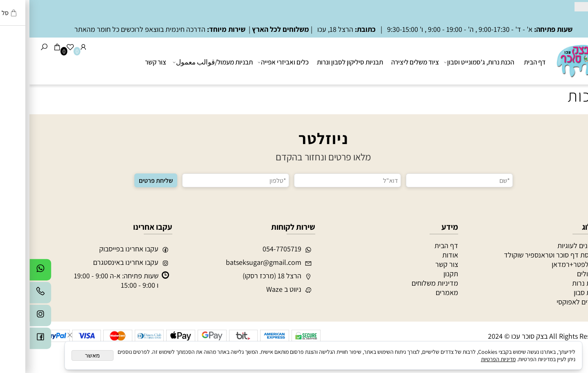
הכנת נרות (557, 283)
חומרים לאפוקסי (549, 302)
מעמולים (560, 274)
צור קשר (126, 62)
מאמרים (418, 292)
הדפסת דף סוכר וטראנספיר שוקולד (523, 255)
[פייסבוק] (11, 340)
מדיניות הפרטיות (469, 359)
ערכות (559, 95)
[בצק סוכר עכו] (551, 60)
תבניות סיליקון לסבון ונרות (321, 62)
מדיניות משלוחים (405, 283)
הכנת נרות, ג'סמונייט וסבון (450, 62)
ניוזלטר (294, 138)
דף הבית (505, 62)
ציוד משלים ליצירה (386, 62)
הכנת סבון (558, 292)
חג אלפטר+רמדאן (547, 264)
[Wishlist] (41, 47)
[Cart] (28, 47)
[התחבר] (54, 47)
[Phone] (11, 295)
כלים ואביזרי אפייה (255, 62)
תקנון (421, 274)
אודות (421, 255)
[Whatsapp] (11, 272)
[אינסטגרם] (11, 317)
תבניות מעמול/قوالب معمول (184, 62)
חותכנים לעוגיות (550, 245)
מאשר (63, 355)
